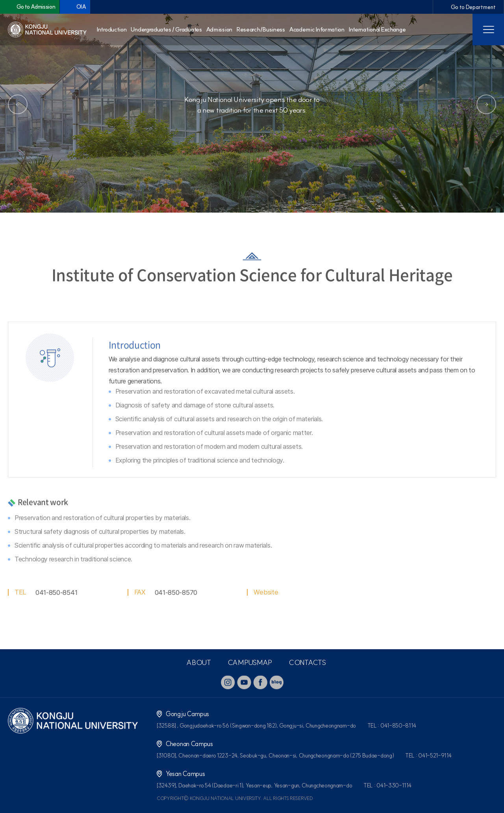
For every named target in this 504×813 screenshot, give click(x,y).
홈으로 (14, 197)
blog (276, 682)
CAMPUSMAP (250, 662)
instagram (228, 682)
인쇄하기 (492, 197)
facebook (260, 682)
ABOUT (199, 662)
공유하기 (444, 197)
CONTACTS (307, 662)
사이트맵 (488, 30)
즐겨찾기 (468, 197)
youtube (244, 682)
